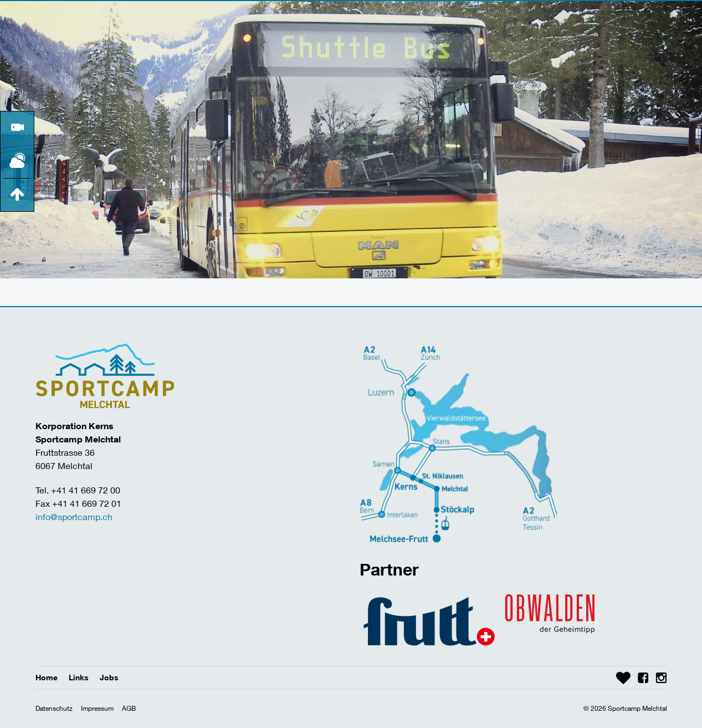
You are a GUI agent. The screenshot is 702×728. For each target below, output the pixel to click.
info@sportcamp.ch (74, 516)
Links (79, 677)
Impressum (97, 708)
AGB (129, 708)
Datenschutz (54, 708)
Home (47, 677)
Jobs (109, 677)
